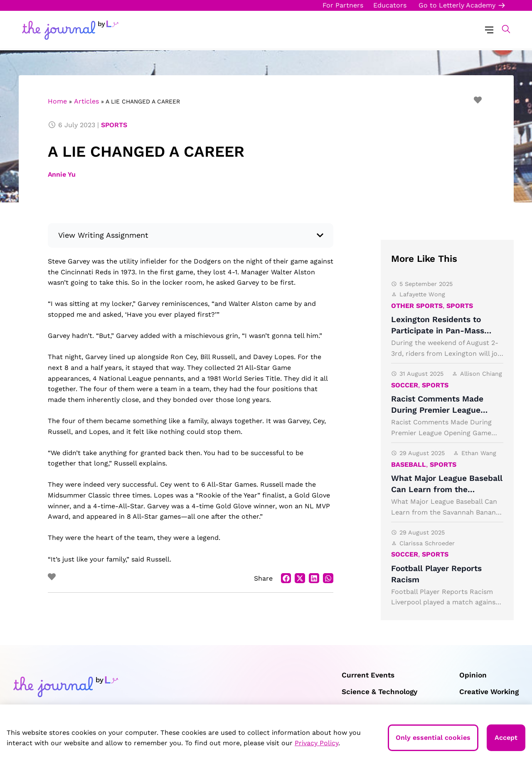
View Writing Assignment (103, 235)
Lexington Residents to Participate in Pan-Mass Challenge (438, 331)
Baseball (409, 464)
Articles (86, 101)
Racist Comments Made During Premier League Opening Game (437, 410)
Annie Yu (62, 174)
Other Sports (417, 306)
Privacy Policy (316, 743)
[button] (502, 29)
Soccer (405, 385)
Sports (114, 125)
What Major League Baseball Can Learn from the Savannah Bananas (447, 489)
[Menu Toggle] (489, 29)
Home (57, 101)
